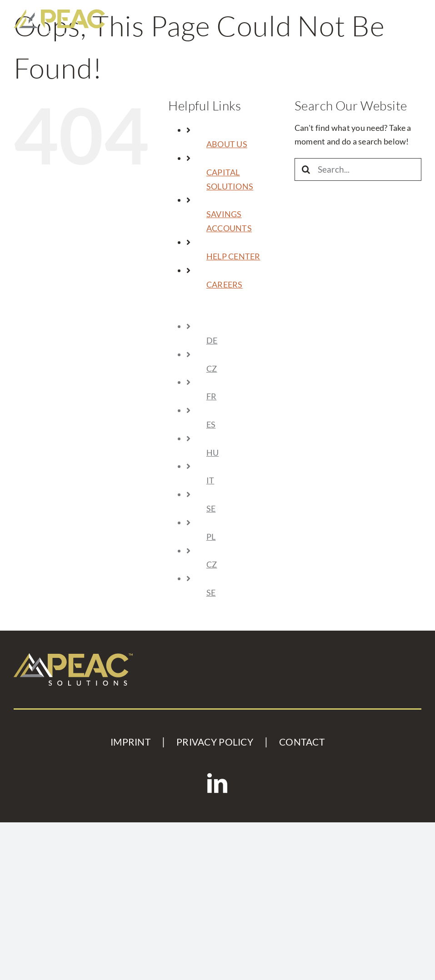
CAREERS (225, 284)
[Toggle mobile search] (392, 16)
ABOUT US (227, 144)
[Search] (306, 169)
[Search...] (358, 169)
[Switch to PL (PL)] (244, 537)
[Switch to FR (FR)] (244, 396)
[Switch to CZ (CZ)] (244, 369)
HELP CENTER (233, 256)
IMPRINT (130, 742)
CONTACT (302, 742)
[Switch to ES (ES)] (244, 425)
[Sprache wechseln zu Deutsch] (244, 341)
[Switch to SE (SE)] (244, 509)
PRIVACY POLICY (215, 742)
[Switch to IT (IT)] (244, 480)
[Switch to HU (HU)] (244, 453)
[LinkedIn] (217, 783)
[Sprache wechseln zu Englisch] (242, 312)
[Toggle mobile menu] (415, 16)
